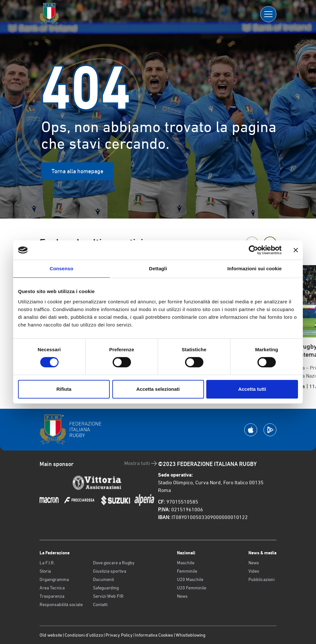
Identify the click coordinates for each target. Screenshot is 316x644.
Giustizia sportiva (110, 571)
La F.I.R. (47, 563)
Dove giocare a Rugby (114, 563)
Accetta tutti (252, 389)
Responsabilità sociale (61, 604)
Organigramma (54, 579)
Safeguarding (106, 588)
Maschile (186, 563)
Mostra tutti (141, 463)
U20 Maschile (190, 579)
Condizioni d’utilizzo (84, 635)
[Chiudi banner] (296, 250)
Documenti (103, 579)
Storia (45, 571)
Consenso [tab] (61, 268)
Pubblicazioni (261, 579)
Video (254, 571)
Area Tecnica (52, 588)
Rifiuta (64, 389)
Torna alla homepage (77, 171)
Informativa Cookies (154, 635)
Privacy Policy (119, 635)
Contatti (100, 604)
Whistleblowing (191, 635)
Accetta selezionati (158, 389)
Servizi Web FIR (108, 596)
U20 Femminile (192, 588)
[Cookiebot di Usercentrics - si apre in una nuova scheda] (253, 250)
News (182, 596)
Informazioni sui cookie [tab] (255, 268)
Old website (51, 635)
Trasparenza (52, 596)
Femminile (187, 571)
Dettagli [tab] (158, 268)
